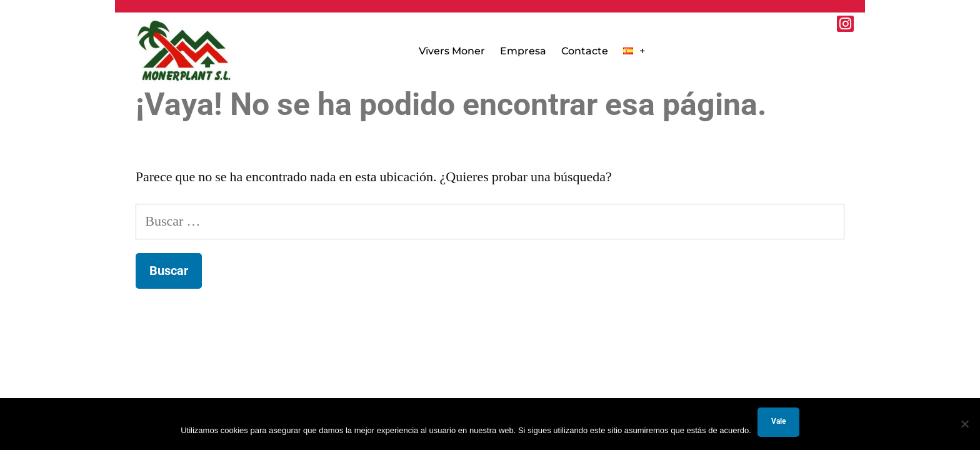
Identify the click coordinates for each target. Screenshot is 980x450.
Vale (778, 421)
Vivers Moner (452, 51)
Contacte (585, 51)
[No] (964, 424)
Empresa (523, 51)
